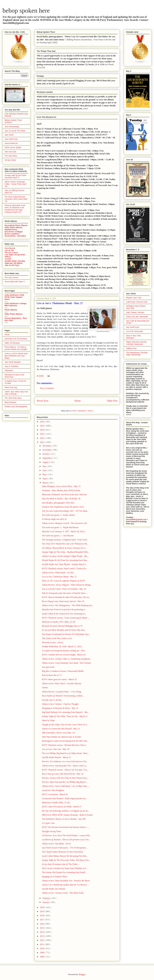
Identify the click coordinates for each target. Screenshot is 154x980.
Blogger (82, 974)
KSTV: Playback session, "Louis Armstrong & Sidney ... (66, 618)
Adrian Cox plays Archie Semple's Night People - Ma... (65, 556)
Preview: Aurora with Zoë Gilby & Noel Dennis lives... (65, 778)
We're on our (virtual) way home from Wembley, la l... (65, 868)
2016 (42, 924)
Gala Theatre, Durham (135, 312)
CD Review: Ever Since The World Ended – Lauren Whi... (67, 835)
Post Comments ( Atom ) (83, 411)
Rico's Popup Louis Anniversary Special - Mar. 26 (63, 601)
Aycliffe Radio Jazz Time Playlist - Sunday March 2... (65, 564)
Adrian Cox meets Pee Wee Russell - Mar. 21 (61, 729)
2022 (42, 438)
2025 (42, 426)
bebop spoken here (26, 10)
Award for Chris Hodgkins (53, 790)
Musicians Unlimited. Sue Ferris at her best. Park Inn (64, 494)
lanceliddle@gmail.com (136, 519)
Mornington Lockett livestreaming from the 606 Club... (65, 741)
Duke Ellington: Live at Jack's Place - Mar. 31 (61, 486)
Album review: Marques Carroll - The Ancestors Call (64, 523)
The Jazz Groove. (11, 253)
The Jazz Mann (11, 156)
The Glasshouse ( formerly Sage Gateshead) (137, 354)
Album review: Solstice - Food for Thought (60, 704)
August (46, 462)
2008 (42, 957)
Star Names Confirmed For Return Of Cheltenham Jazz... (66, 634)
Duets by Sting (48, 720)
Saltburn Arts (131, 348)
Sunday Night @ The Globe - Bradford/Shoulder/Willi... (66, 552)
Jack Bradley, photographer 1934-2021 (58, 503)
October (46, 454)
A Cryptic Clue (48, 823)
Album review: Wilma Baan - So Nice (58, 573)
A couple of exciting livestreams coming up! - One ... (64, 651)
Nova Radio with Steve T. (15, 282)
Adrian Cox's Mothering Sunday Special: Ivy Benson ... (65, 885)
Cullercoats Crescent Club (137, 302)
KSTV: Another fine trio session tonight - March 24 (64, 655)
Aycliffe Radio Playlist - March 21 (56, 757)
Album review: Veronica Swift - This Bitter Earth (63, 893)
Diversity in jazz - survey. (53, 642)
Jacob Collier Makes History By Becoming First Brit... (65, 856)
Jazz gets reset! (48, 667)
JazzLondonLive (11, 143)
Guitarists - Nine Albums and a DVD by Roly (61, 490)
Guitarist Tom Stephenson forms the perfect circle (63, 507)
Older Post (112, 401)
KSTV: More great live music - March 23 (59, 679)
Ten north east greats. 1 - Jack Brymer (58, 536)
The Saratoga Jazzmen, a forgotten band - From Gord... (65, 540)
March (45, 483)
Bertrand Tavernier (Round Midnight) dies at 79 (62, 626)
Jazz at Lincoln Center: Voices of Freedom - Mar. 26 (64, 589)
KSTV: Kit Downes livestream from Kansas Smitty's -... (66, 827)
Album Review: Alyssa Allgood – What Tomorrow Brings (66, 585)
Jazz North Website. (13, 362)
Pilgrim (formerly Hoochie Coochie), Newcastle (136, 343)
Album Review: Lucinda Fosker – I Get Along (61, 692)
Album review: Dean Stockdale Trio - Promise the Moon (66, 881)
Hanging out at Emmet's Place (55, 877)
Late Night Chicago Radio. (15, 255)
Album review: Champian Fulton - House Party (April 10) (15, 184)
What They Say (11, 387)
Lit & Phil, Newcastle (134, 331)
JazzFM (8, 259)
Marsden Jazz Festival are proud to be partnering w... (64, 609)
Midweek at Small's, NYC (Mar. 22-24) (59, 622)
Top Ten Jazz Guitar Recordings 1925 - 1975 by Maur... (65, 511)
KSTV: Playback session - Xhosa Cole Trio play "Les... (65, 770)
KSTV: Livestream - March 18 (55, 794)
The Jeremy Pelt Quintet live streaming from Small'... (64, 872)
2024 (42, 430)
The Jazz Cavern (12, 277)
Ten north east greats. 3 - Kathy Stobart (58, 515)
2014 (42, 932)
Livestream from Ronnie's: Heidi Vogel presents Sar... (65, 798)
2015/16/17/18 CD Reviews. (16, 339)
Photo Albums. (11, 310)
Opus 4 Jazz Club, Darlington (134, 337)
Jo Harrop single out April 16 (54, 519)
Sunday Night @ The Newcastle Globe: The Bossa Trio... (66, 860)
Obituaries (9, 370)
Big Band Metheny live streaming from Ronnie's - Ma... (65, 712)
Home (78, 401)
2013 (42, 936)
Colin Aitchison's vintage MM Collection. (16, 304)
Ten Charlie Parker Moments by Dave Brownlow (63, 852)
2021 (42, 442)
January (46, 902)
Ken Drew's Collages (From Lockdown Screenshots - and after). (15, 234)
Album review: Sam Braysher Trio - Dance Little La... (65, 766)
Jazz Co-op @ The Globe (15, 131)
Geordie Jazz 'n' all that (52, 700)
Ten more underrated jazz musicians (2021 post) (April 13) (16, 199)
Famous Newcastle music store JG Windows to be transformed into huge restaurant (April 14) (15, 209)
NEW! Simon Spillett (13, 148)
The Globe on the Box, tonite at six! (57, 638)
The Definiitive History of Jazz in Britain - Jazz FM (64, 819)
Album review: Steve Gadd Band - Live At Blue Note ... (66, 786)
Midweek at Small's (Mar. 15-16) (56, 803)
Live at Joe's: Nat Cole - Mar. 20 (56, 749)
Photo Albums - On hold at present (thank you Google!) (16, 348)
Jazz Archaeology (12, 127)
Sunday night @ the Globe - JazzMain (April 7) (16, 176)
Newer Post (43, 401)
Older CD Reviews (12, 343)
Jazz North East (11, 139)
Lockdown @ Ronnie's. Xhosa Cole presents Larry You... (66, 840)
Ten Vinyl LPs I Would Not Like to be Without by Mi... (65, 544)
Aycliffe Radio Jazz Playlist (54, 889)
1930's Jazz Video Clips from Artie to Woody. (16, 393)
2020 (42, 907)
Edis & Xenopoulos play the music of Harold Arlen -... (65, 593)
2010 (42, 948)
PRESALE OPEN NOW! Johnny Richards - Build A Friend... (68, 815)
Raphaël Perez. (11, 230)
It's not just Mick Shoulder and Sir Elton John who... (64, 630)
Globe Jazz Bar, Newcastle (137, 317)
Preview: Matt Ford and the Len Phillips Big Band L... (65, 782)
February (47, 898)
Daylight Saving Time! (52, 831)
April (45, 479)
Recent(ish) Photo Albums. (16, 225)
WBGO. (8, 257)
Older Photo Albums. (14, 227)
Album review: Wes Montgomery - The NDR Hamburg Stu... (68, 605)
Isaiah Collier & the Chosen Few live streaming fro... (64, 614)
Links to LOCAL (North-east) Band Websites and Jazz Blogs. (16, 356)
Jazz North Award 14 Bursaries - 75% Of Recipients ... (65, 848)
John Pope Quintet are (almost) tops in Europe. (62, 737)
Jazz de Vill (9, 250)
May (45, 474)
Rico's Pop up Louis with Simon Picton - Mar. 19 (63, 774)
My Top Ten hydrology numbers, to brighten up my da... (66, 811)
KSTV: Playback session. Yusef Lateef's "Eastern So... (65, 568)
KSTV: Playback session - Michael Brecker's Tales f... (65, 745)
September (47, 458)
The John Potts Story (13, 398)
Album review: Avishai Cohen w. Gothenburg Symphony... (67, 659)
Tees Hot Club (10, 152)
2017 (42, 920)
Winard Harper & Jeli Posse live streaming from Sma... (65, 560)
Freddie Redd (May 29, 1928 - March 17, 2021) (62, 646)
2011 (42, 944)
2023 (42, 434)
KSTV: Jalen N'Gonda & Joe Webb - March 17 (62, 807)
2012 (42, 940)
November (47, 450)
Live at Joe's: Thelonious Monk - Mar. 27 (59, 577)
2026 (42, 422)
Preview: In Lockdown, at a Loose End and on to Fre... (65, 761)
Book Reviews (10, 402)
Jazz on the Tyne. (12, 265)
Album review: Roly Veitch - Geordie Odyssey (62, 683)
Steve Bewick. (10, 248)
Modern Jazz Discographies (16, 406)
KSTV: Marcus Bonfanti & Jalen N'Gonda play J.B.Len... (66, 597)
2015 (42, 928)
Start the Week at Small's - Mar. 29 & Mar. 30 (61, 499)
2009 (42, 953)
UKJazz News (10, 160)
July (44, 466)
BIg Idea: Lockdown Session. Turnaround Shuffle (63, 671)
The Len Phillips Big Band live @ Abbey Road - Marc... (66, 753)
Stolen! (45, 688)
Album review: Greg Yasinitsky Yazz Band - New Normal (66, 663)
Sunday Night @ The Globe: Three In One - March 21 (65, 716)
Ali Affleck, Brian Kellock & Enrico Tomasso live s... (65, 548)
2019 (42, 911)
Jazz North (9, 135)
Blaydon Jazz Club (134, 298)
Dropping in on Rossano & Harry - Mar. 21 (60, 708)
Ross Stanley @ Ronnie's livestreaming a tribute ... (63, 696)
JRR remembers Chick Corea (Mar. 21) (58, 733)
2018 (42, 916)
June (45, 470)
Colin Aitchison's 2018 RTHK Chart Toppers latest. (14, 297)
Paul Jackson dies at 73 (52, 675)
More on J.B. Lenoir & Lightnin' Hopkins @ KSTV (64, 581)
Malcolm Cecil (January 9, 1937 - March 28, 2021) (63, 531)
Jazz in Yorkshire (11, 366)
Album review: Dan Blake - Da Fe (56, 844)
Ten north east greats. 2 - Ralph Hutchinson (60, 527)
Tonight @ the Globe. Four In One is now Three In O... (65, 725)
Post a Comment (47, 388)
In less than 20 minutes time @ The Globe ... (61, 864)
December (47, 446)
